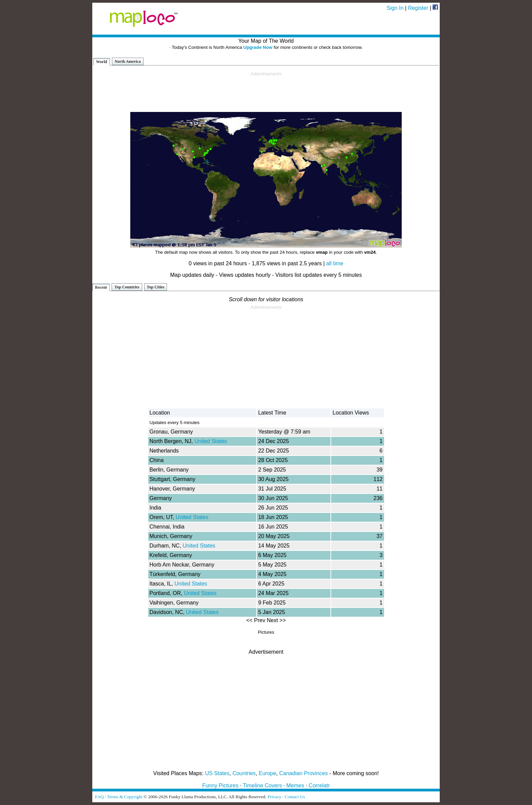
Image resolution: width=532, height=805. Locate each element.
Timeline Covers (262, 785)
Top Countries (127, 287)
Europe (268, 773)
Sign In (395, 8)
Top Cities (156, 287)
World (102, 62)
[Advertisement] (266, 92)
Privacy (275, 797)
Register (418, 8)
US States (217, 773)
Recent (101, 287)
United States (211, 441)
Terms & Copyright (125, 797)
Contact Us (295, 797)
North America (128, 61)
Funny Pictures (220, 785)
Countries (244, 773)
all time (335, 263)
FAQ (99, 797)
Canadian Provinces (303, 773)
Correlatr (319, 785)
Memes (295, 785)
